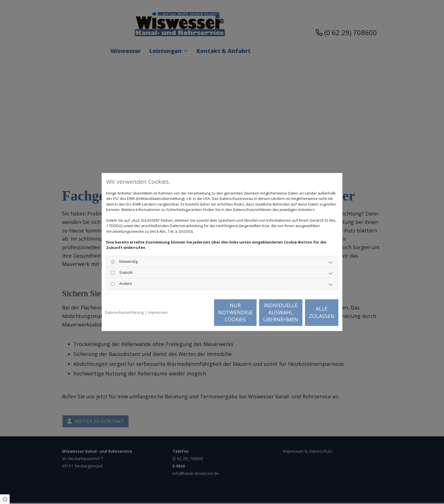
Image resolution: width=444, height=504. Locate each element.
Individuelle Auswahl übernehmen (259, 312)
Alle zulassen (313, 312)
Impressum (158, 312)
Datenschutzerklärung (124, 312)
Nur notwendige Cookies (205, 312)
